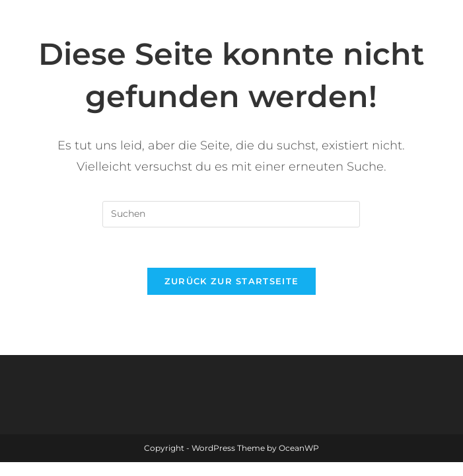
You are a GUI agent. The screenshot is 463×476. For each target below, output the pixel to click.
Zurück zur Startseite (231, 281)
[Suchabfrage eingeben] (231, 214)
